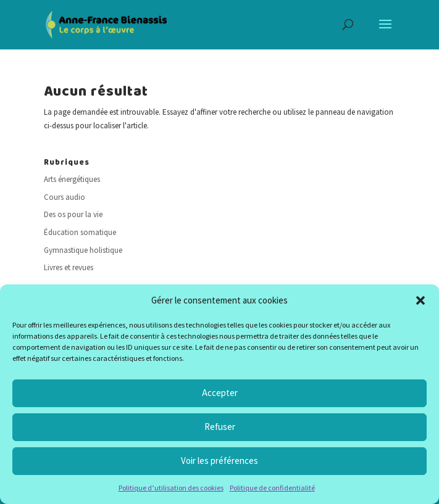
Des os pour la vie (73, 214)
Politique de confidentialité (272, 488)
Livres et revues (69, 267)
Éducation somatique (80, 232)
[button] (420, 300)
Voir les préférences (219, 461)
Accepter (220, 393)
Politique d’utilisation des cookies (171, 488)
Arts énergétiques (72, 179)
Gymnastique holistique (83, 250)
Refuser (220, 427)
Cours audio (65, 197)
